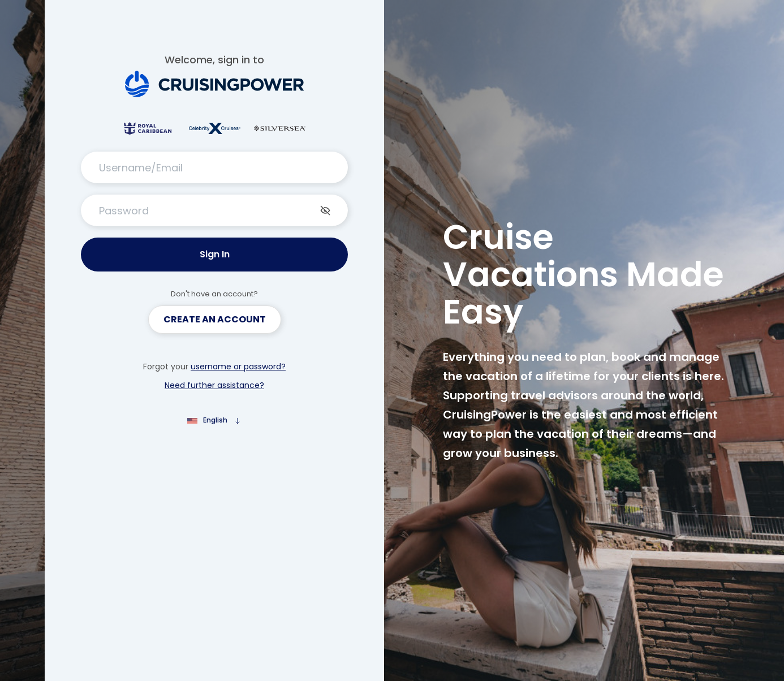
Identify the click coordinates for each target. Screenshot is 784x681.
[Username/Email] (214, 167)
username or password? (238, 367)
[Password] (214, 210)
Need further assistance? (214, 385)
